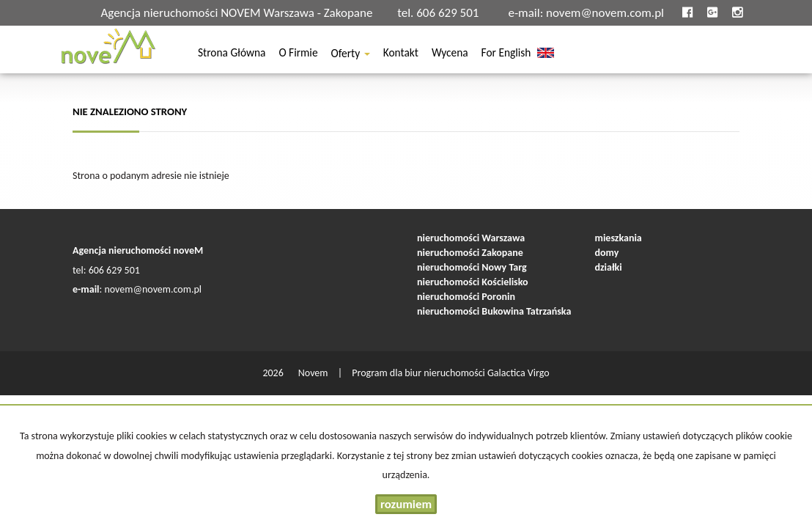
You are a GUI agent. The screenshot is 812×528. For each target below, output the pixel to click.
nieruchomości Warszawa (471, 238)
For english (506, 55)
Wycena (450, 55)
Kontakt (401, 55)
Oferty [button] (351, 55)
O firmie (298, 55)
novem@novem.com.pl (605, 13)
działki (609, 267)
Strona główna (232, 55)
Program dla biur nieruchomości (420, 373)
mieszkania (619, 238)
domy (607, 253)
